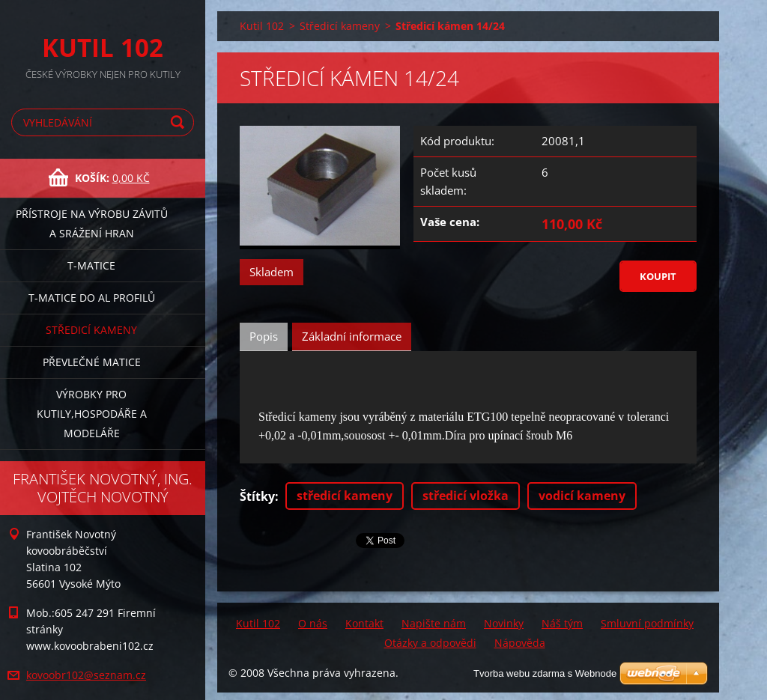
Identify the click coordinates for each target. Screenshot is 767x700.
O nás (313, 623)
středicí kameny (345, 496)
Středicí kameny (91, 330)
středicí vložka (466, 496)
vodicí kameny (582, 496)
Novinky (504, 623)
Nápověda (520, 643)
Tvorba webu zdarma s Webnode (545, 673)
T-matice (91, 265)
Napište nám (434, 623)
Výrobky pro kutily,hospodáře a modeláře (92, 414)
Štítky (257, 496)
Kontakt (364, 623)
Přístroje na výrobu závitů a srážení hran (92, 223)
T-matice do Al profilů (92, 298)
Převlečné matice (92, 362)
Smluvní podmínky (647, 623)
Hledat (180, 122)
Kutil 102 (262, 26)
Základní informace (352, 336)
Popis (264, 336)
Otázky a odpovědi (430, 643)
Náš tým (562, 623)
